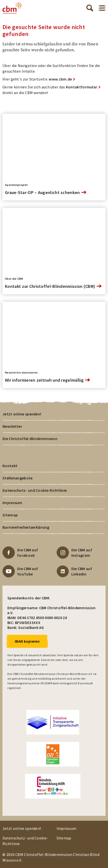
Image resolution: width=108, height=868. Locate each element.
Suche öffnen (90, 8)
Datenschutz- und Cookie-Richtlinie (35, 490)
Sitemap (10, 515)
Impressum (12, 503)
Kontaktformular (82, 87)
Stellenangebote (18, 478)
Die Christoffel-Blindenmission (30, 439)
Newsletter (12, 426)
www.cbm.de (60, 79)
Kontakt (10, 466)
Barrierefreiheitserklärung (26, 527)
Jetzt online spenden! (22, 414)
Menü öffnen (102, 8)
